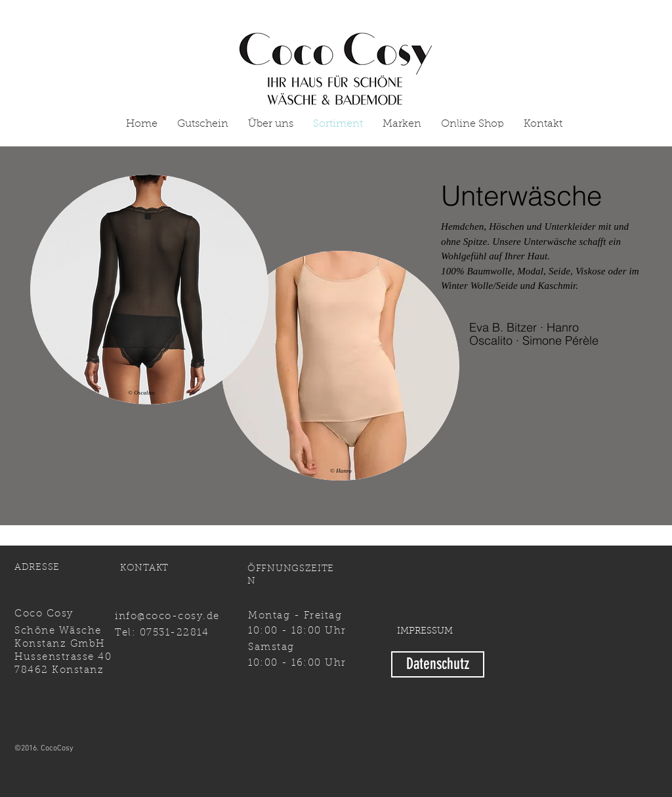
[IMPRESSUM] (425, 632)
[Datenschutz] (438, 664)
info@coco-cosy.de (167, 617)
